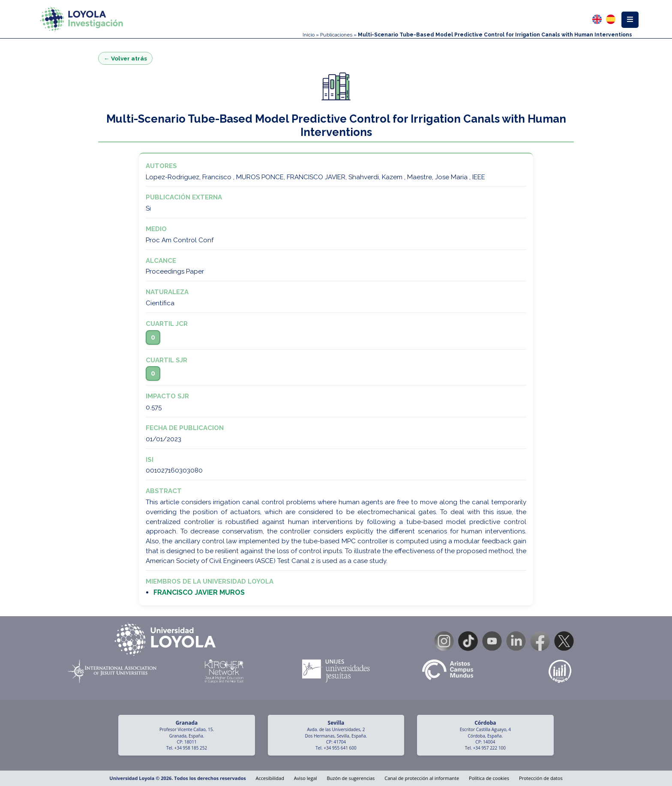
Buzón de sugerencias (351, 778)
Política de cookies (489, 778)
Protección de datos (541, 778)
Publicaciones (336, 35)
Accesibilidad (270, 778)
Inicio (309, 35)
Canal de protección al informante (422, 778)
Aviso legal (306, 778)
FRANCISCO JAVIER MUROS (199, 592)
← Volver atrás (125, 58)
